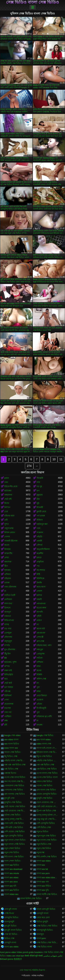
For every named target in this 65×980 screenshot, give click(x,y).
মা (5, 591)
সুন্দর (6, 524)
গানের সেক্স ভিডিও (45, 786)
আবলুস (8, 612)
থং (38, 624)
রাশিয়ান (40, 662)
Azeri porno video (8, 952)
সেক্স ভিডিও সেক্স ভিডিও (47, 926)
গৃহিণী (39, 616)
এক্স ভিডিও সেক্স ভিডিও (47, 769)
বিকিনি (39, 675)
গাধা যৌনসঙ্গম (10, 587)
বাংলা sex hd (42, 869)
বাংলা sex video (11, 878)
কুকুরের (40, 495)
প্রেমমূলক (40, 654)
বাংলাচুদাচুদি (9, 922)
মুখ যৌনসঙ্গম (10, 650)
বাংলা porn (41, 938)
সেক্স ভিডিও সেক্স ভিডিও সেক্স (47, 943)
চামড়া (39, 558)
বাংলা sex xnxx (11, 882)
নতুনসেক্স (40, 852)
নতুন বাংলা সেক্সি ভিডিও (15, 844)
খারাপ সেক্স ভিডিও (44, 781)
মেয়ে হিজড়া (42, 695)
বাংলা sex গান (43, 882)
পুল (38, 712)
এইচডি (39, 537)
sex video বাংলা (11, 740)
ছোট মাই (8, 499)
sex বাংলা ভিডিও (12, 744)
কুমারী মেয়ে (41, 512)
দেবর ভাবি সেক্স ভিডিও (14, 823)
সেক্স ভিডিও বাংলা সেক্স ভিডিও (33, 2)
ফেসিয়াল (8, 599)
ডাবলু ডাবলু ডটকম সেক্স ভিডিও (47, 815)
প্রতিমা (39, 704)
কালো (7, 545)
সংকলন (40, 532)
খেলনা (7, 537)
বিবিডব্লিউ (9, 675)
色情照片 (18, 959)
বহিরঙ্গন (8, 578)
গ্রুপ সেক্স (40, 641)
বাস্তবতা (8, 616)
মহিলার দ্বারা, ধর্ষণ (44, 645)
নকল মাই (8, 670)
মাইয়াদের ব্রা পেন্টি (44, 716)
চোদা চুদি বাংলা (11, 909)
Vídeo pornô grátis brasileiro (30, 952)
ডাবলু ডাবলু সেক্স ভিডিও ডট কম (15, 819)
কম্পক (7, 666)
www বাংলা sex (11, 748)
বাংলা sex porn (43, 873)
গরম (38, 528)
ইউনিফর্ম (8, 695)
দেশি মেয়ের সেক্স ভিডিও (14, 832)
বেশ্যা (6, 558)
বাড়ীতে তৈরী (10, 595)
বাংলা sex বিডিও (44, 886)
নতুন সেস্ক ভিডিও (12, 852)
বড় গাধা (8, 629)
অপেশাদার (41, 570)
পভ (38, 566)
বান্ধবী (39, 599)
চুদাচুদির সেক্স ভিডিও (13, 802)
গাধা (6, 482)
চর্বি (6, 725)
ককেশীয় (40, 553)
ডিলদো (7, 608)
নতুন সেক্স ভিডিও (44, 848)
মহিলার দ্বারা (9, 516)
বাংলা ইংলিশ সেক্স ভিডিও (31, 898)
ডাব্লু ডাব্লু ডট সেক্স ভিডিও (47, 819)
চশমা (39, 666)
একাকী (39, 541)
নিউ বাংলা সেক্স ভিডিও (14, 857)
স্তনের (39, 670)
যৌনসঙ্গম (8, 637)
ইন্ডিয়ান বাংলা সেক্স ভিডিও (47, 752)
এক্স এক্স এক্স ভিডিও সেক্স (15, 765)
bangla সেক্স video (12, 735)
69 (5, 658)
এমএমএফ (41, 633)
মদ (38, 683)
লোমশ (39, 591)
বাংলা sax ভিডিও (12, 865)
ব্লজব (7, 478)
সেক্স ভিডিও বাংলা (44, 947)
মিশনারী (40, 507)
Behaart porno (7, 959)
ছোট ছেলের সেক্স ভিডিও (15, 806)
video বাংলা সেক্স (44, 744)
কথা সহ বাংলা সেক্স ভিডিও (15, 781)
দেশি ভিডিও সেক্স (44, 827)
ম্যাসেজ (8, 708)
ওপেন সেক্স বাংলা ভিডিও (15, 777)
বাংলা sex (41, 865)
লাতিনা (40, 658)
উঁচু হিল (7, 654)
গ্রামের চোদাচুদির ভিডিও (47, 794)
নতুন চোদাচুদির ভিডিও (14, 836)
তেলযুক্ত (8, 633)
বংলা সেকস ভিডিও (12, 861)
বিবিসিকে (40, 578)
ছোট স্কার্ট (8, 683)
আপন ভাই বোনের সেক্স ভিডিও (47, 748)
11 (61, 459)
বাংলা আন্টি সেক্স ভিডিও (47, 894)
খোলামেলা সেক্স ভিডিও (14, 786)
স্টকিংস (40, 520)
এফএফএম (41, 604)
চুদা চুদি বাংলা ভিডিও (13, 930)
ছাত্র (6, 679)
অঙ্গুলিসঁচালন (43, 549)
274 (29, 466)
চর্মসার (39, 595)
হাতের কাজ (41, 608)
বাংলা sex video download (47, 878)
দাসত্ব (7, 624)
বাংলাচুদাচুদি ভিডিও (45, 930)
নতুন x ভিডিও (43, 832)
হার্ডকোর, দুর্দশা (10, 662)
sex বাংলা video (44, 740)
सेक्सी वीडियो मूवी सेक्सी (34, 956)
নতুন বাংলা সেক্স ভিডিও (47, 840)
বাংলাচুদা (40, 934)
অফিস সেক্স (41, 679)
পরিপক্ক (7, 691)
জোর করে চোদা (43, 917)
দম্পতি (7, 645)
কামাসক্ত (8, 562)
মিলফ (7, 503)
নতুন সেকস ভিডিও (12, 848)
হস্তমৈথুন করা (42, 524)
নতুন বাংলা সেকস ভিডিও (15, 840)
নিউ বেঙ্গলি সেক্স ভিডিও (47, 857)
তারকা (7, 583)
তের (6, 512)
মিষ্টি (38, 574)
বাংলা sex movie (12, 873)
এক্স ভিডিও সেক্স (11, 769)
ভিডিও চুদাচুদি (42, 922)
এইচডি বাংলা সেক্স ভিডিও (15, 760)
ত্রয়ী (6, 520)
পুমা (38, 687)
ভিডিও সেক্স (9, 938)
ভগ (38, 491)
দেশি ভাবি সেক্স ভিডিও (14, 827)
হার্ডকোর (8, 491)
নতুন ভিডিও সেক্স (44, 844)
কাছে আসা (41, 587)
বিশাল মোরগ (10, 532)
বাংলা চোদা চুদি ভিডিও (46, 909)
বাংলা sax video (44, 861)
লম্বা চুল (40, 650)
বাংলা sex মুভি (43, 890)
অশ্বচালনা (8, 495)
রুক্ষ (6, 721)
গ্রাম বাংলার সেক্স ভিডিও (15, 794)
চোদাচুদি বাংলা (42, 913)
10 (54, 459)
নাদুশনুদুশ (8, 641)
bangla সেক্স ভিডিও (45, 735)
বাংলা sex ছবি (10, 886)
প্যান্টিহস (8, 716)
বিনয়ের (7, 549)
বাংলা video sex (11, 894)
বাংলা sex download (13, 869)
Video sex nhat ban (15, 956)
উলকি (39, 583)
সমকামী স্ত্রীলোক (11, 541)
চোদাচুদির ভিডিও (11, 917)
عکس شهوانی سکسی (53, 956)
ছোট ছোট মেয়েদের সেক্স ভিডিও (47, 806)
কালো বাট (41, 629)
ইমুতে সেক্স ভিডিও (44, 756)
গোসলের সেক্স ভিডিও (14, 790)
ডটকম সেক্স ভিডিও (12, 815)
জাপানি (40, 612)
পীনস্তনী (40, 478)
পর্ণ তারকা (41, 516)
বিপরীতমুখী (41, 708)
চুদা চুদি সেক (9, 798)
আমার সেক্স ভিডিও (12, 752)
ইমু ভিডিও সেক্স (11, 756)
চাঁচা (38, 499)
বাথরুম (40, 725)
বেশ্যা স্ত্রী (40, 637)
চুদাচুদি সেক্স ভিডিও (45, 798)
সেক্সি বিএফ (9, 913)
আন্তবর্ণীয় (8, 553)
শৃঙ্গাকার (7, 570)
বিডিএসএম (9, 620)
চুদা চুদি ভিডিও (10, 926)
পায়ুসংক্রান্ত (9, 528)
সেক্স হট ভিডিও (11, 934)
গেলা (6, 700)
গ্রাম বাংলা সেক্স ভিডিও (46, 790)
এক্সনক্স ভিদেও (10, 773)
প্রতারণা (40, 700)
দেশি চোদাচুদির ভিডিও (46, 823)
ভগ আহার (9, 687)
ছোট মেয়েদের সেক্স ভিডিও (15, 811)
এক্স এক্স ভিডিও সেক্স (45, 765)
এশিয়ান (7, 574)
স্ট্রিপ (6, 566)
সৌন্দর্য (39, 545)
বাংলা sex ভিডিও (12, 890)
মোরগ (39, 620)
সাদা (38, 482)
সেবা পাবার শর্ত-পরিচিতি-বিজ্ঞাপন (32, 970)
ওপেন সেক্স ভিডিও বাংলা (47, 777)
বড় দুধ (39, 486)
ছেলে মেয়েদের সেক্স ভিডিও (47, 802)
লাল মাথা (8, 604)
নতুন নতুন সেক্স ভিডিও (46, 836)
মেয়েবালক (9, 704)
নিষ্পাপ (7, 507)
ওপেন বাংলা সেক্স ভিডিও (47, 773)
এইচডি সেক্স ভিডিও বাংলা (47, 760)
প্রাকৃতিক (40, 562)
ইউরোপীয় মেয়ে (11, 486)
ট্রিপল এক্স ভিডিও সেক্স (46, 811)
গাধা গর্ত (8, 712)
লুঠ (38, 503)
